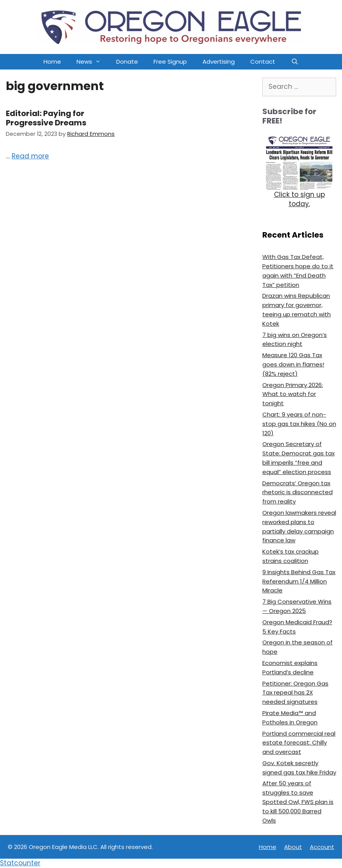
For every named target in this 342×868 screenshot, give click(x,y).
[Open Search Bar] (294, 62)
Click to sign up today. (299, 199)
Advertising (219, 62)
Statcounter (20, 863)
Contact (263, 62)
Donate (127, 62)
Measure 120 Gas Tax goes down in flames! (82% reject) (293, 364)
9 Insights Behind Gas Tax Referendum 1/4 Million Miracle (299, 581)
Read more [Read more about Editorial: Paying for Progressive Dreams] (30, 156)
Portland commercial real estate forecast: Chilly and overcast (299, 743)
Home (52, 62)
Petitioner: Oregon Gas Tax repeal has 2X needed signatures (295, 693)
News (92, 62)
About (293, 847)
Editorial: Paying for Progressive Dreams (46, 118)
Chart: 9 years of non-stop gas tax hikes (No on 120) (299, 424)
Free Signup (170, 62)
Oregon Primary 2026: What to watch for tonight (293, 394)
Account (322, 847)
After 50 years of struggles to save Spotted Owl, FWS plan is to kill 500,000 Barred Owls (298, 802)
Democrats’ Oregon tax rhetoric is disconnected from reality (298, 492)
